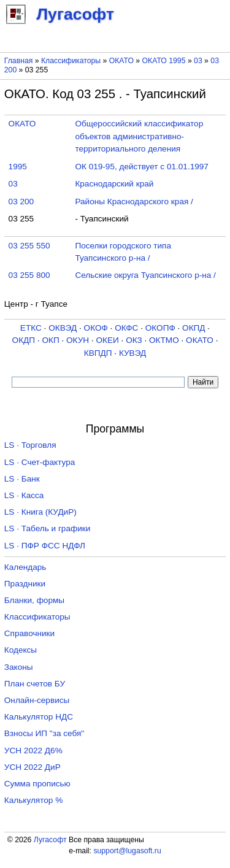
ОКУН (78, 340)
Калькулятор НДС (39, 717)
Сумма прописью (37, 784)
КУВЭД (132, 353)
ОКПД (194, 328)
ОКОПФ (160, 328)
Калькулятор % (33, 800)
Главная (19, 61)
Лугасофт (50, 840)
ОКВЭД (63, 328)
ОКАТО (121, 61)
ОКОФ (96, 328)
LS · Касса (24, 495)
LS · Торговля (30, 445)
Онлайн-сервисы (37, 700)
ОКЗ (134, 340)
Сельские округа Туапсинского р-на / (145, 275)
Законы (19, 667)
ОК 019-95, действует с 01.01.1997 (142, 167)
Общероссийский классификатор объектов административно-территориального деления (139, 136)
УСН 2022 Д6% (33, 751)
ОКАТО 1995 (164, 61)
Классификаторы (71, 61)
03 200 (21, 202)
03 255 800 (29, 275)
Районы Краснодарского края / (134, 202)
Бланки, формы (34, 600)
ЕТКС (31, 328)
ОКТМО (164, 340)
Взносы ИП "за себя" (44, 733)
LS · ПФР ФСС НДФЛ (45, 546)
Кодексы (21, 650)
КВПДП (98, 353)
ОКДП (24, 340)
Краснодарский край (114, 184)
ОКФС (126, 328)
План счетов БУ (35, 684)
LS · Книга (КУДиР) (40, 512)
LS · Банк (22, 479)
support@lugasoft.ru (127, 851)
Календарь (25, 567)
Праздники (25, 584)
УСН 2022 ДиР (33, 767)
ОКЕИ (107, 340)
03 (199, 61)
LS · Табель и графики (48, 528)
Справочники (29, 633)
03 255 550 (29, 246)
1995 (18, 167)
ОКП (50, 340)
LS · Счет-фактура (40, 462)
